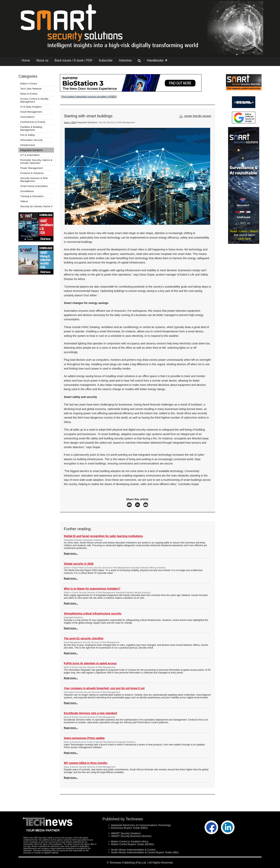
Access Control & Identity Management (34, 100)
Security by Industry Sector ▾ (36, 206)
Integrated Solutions (31, 150)
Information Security (31, 140)
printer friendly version (195, 116)
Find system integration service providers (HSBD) (89, 97)
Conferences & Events (33, 122)
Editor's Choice (29, 84)
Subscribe (106, 60)
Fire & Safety (28, 135)
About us (42, 60)
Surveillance (27, 191)
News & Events (29, 94)
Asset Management (31, 112)
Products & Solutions (32, 173)
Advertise (125, 60)
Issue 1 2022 (70, 122)
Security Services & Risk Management (34, 180)
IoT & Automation (30, 155)
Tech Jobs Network (31, 89)
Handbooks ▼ (157, 60)
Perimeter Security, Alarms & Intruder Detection (36, 161)
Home (26, 60)
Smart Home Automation (34, 186)
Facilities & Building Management (31, 128)
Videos (24, 201)
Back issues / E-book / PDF (74, 60)
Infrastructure (28, 145)
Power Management (31, 168)
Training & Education (32, 196)
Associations (27, 117)
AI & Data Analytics (31, 107)
